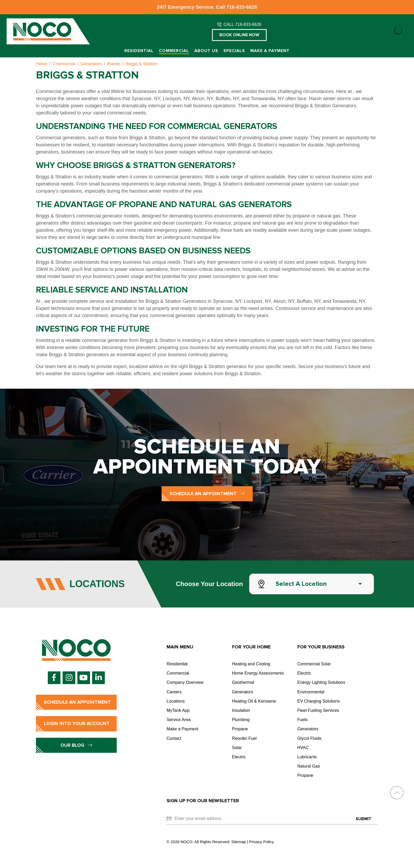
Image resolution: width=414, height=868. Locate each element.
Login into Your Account (77, 723)
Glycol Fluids (309, 738)
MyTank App (178, 710)
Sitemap (239, 842)
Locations (176, 701)
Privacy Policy (262, 842)
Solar (237, 748)
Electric (239, 757)
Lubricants (307, 757)
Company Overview (185, 682)
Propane (240, 729)
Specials (234, 51)
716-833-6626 (242, 7)
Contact (174, 738)
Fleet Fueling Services (318, 710)
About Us (206, 51)
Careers (174, 692)
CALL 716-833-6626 (242, 24)
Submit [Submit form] (364, 819)
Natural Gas (309, 766)
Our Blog (76, 745)
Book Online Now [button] (239, 35)
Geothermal (243, 682)
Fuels (302, 720)
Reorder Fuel (244, 738)
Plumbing (241, 720)
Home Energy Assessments (258, 673)
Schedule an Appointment (207, 494)
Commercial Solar (314, 664)
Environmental (311, 692)
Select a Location (301, 584)
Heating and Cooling (251, 664)
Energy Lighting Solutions (321, 682)
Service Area (179, 720)
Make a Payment (270, 51)
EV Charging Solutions (319, 701)
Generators (243, 692)
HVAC (303, 748)
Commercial (174, 51)
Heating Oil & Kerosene (254, 701)
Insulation (241, 710)
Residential (139, 51)
